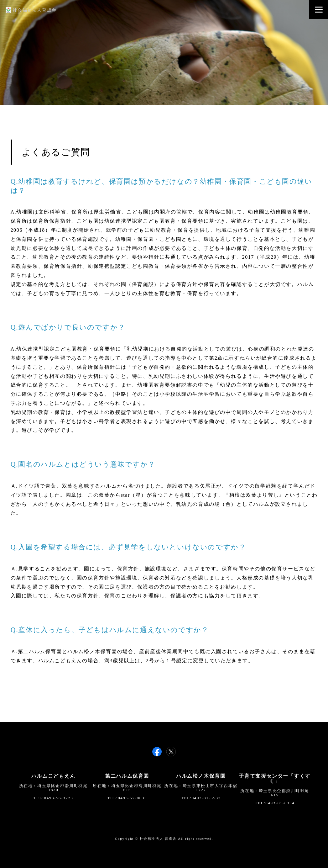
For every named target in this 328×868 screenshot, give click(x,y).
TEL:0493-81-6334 (275, 803)
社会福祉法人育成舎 (31, 10)
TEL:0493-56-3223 (53, 798)
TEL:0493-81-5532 (201, 798)
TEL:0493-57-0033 (127, 798)
